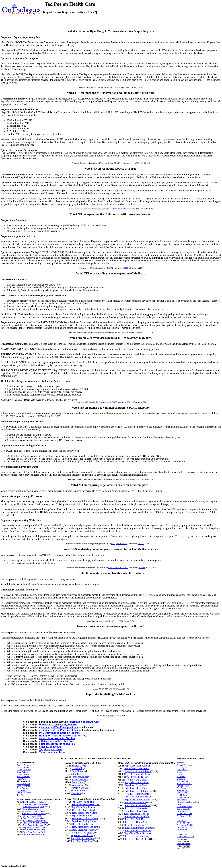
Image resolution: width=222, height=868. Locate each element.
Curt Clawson (78, 771)
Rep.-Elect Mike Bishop (136, 777)
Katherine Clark (80, 780)
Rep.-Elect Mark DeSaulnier (36, 804)
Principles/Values (184, 807)
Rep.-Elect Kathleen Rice (34, 830)
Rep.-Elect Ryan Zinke (136, 785)
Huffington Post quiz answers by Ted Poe (63, 736)
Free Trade (182, 788)
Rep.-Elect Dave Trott (136, 780)
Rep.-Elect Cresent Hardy (137, 800)
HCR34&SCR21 (109, 87)
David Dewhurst (24, 767)
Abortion (180, 763)
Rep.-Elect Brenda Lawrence (35, 823)
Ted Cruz (21, 795)
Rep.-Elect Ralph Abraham (138, 766)
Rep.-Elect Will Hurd (136, 819)
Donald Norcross (79, 788)
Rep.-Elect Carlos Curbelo (85, 818)
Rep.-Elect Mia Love (135, 825)
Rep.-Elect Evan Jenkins (137, 839)
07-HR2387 (120, 621)
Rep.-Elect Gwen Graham (34, 814)
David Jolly (77, 768)
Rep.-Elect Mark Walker (137, 788)
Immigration (182, 800)
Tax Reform (182, 811)
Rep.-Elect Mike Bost (82, 841)
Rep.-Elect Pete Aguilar (33, 807)
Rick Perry (22, 779)
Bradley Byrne (79, 766)
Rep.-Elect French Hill (83, 802)
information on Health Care (84, 722)
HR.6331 (121, 333)
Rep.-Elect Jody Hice (83, 824)
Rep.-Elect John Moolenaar (138, 774)
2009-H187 (140, 209)
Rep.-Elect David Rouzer (137, 791)
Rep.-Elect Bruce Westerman (86, 804)
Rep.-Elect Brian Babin (137, 822)
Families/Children (184, 784)
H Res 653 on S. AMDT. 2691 (118, 568)
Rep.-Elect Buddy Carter (84, 821)
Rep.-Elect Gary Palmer (83, 807)
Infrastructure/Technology (188, 802)
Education (181, 777)
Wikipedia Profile (184, 823)
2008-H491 (138, 333)
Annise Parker (23, 765)
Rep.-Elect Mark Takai (32, 816)
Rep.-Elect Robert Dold (83, 838)
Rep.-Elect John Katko (136, 808)
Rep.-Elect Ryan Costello (137, 814)
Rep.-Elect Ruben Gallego (34, 802)
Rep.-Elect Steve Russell (137, 811)
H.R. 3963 (122, 480)
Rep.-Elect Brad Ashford (33, 825)
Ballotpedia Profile (185, 825)
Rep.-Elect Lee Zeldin (135, 802)
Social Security (183, 809)
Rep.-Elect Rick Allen (83, 830)
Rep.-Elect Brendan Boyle (34, 832)
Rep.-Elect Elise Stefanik (137, 805)
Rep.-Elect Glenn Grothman (138, 833)
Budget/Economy (184, 765)
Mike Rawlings (23, 777)
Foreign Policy (183, 786)
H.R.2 (111, 268)
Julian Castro (23, 774)
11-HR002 (111, 716)
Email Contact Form (186, 837)
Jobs (179, 804)
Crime (179, 772)
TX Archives (182, 830)
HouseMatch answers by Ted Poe (58, 725)
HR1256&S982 (120, 209)
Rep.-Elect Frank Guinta (137, 794)
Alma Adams (79, 785)
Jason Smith (78, 782)
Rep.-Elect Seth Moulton (34, 818)
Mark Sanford (78, 791)
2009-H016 (127, 268)
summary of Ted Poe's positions (60, 727)
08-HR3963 (131, 402)
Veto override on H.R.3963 (108, 402)
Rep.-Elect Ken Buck (82, 816)
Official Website (184, 844)
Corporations (182, 770)
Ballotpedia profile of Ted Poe (58, 744)
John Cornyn (23, 788)
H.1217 (119, 163)
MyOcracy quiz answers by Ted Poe (59, 733)
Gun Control (182, 793)
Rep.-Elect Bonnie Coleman (35, 827)
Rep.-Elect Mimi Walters (84, 813)
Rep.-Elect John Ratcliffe (137, 816)
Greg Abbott (22, 772)
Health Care (182, 795)
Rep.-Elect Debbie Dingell (34, 820)
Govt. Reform (183, 790)
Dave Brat (76, 793)
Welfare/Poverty (184, 816)
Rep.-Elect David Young (83, 835)
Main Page (181, 820)
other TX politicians (50, 747)
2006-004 (142, 568)
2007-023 (141, 544)
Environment (182, 781)
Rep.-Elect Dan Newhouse (138, 830)
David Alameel (23, 784)
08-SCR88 (114, 689)
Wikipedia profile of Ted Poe (57, 741)
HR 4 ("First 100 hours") (119, 544)
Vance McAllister (80, 777)
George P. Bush (24, 770)
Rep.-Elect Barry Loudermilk (87, 827)
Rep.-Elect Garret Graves (137, 768)
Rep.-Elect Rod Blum (81, 833)
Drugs (179, 774)
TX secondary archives (52, 752)
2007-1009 (139, 480)
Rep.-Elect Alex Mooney (137, 836)
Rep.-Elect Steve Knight (84, 810)
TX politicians (183, 827)
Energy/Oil (181, 779)
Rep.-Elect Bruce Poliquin (138, 771)
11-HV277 (128, 87)
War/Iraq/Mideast (184, 814)
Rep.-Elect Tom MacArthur (138, 797)
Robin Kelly (77, 774)
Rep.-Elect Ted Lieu (32, 809)
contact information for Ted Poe (57, 738)
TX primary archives (51, 749)
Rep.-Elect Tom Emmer (137, 782)
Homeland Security (185, 797)
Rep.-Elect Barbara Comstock (140, 828)
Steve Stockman (24, 793)
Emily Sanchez (24, 786)
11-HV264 (135, 163)
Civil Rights (182, 767)
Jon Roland (22, 790)
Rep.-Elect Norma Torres (34, 811)
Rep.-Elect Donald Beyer (33, 834)
